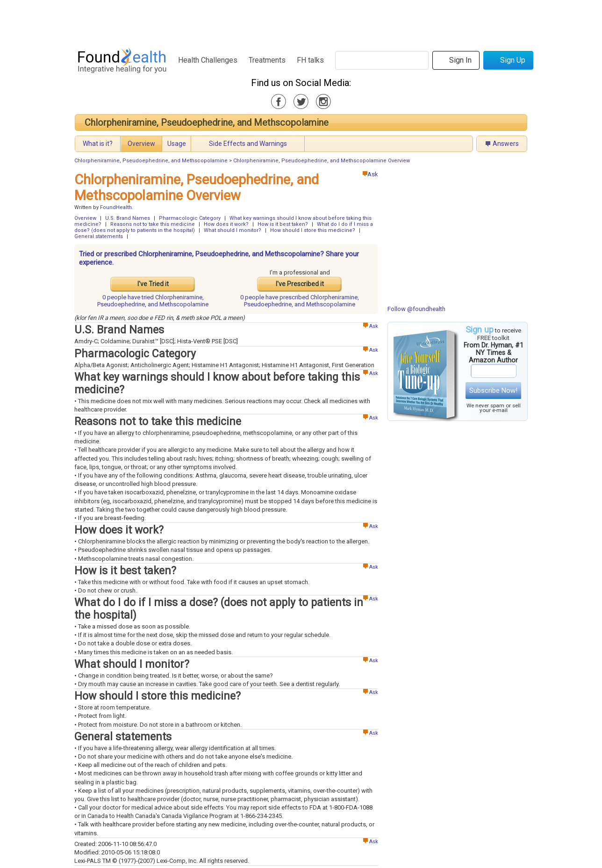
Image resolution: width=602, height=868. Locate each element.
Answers (506, 144)
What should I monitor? (233, 230)
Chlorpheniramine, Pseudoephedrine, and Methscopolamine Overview (322, 161)
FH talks (310, 60)
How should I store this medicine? (313, 230)
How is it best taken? (283, 224)
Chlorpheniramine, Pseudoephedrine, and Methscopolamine (207, 123)
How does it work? (226, 224)
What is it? (98, 144)
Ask (370, 174)
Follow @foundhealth (416, 309)
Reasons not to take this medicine (153, 224)
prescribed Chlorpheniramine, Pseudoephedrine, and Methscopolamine (300, 301)
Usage (177, 144)
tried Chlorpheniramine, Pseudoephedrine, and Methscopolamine (153, 301)
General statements (99, 236)
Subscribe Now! (493, 391)
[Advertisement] (301, 21)
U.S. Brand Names (128, 218)
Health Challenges (208, 60)
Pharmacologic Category (190, 218)
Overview (141, 144)
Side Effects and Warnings (248, 144)
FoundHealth (116, 207)
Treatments (267, 60)
